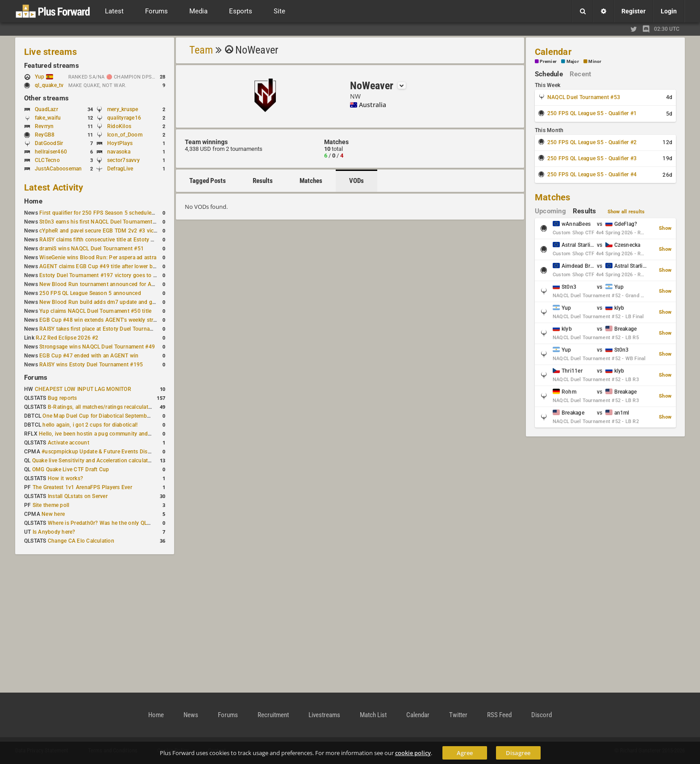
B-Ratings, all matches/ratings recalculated (101, 407)
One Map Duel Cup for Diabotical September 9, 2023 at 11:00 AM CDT (129, 416)
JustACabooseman (58, 169)
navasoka (119, 152)
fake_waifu (48, 118)
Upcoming (550, 211)
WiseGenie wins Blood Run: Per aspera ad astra (98, 257)
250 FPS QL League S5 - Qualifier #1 (592, 113)
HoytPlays (120, 143)
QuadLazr (46, 109)
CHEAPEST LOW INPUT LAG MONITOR (83, 389)
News (191, 715)
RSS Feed (499, 715)
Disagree (518, 753)
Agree (465, 753)
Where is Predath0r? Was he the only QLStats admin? (113, 523)
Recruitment (273, 715)
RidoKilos (119, 126)
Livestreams (324, 715)
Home (33, 201)
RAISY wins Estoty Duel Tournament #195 (91, 365)
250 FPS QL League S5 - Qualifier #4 (592, 174)
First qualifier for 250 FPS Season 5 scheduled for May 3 (109, 213)
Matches (311, 181)
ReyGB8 (45, 135)
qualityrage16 (124, 118)
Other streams (46, 98)
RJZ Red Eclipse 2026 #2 (67, 338)
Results (263, 181)
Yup (44, 77)
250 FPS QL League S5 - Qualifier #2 (592, 142)
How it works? (65, 478)
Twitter (458, 715)
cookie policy (413, 753)
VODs (356, 181)
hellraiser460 (51, 152)
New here (53, 514)
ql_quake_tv (49, 85)
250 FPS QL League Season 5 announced (90, 293)
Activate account (69, 443)
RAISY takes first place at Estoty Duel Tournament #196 (108, 329)
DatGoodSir (49, 143)
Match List (373, 715)
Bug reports (62, 398)
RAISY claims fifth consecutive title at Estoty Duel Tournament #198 (123, 240)
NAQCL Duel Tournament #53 (584, 97)
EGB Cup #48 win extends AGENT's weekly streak (100, 320)
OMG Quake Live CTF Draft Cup (71, 469)
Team (201, 50)
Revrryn (44, 126)
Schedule (549, 74)
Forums (36, 378)
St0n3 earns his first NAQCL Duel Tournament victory (105, 222)
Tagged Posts (208, 181)
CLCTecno (47, 160)
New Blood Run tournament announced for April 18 (103, 284)
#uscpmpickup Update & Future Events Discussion (104, 452)
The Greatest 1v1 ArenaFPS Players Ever (82, 487)
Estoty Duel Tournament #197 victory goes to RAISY (104, 275)
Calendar (553, 52)
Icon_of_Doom (125, 135)
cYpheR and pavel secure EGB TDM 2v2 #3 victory (101, 231)
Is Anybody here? (54, 532)
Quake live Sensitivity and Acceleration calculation (94, 461)
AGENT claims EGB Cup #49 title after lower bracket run (108, 266)
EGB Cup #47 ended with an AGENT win (89, 356)
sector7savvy (123, 160)
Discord (542, 715)
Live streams (50, 52)
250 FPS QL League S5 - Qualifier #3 (592, 158)
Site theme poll (51, 505)
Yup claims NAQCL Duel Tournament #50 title (95, 311)
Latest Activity (54, 187)
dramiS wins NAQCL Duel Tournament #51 (92, 249)
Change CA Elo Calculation (81, 541)
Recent (580, 74)
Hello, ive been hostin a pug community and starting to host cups (120, 434)
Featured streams (52, 66)
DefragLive (120, 169)
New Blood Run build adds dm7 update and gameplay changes (117, 302)
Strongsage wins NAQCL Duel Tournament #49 (97, 347)
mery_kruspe (123, 109)
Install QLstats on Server (78, 496)
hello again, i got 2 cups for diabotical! (90, 425)
